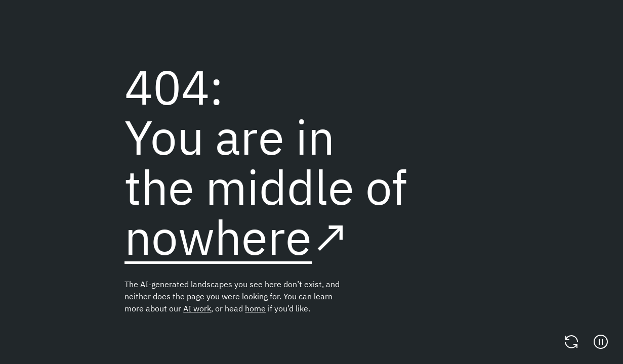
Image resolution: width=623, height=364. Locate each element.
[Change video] (571, 342)
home (255, 308)
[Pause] (601, 342)
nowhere (218, 237)
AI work (197, 308)
